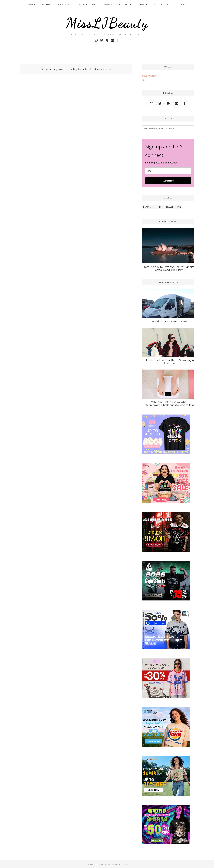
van (179, 207)
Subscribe (168, 181)
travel (170, 207)
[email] (168, 171)
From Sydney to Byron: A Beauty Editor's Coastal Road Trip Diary (168, 268)
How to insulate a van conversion (169, 321)
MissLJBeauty (107, 23)
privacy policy (149, 76)
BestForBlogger (123, 864)
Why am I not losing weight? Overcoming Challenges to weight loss (169, 404)
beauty (147, 207)
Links (145, 80)
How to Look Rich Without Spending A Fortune (169, 362)
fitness (159, 207)
